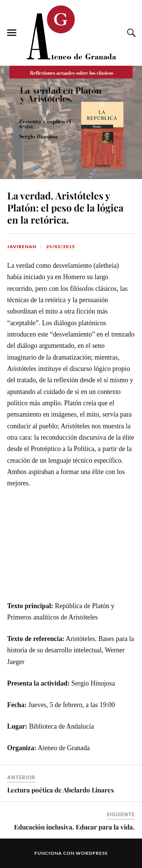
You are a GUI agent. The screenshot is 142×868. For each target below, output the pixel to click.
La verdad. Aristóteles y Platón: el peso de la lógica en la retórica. (65, 207)
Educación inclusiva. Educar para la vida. (74, 827)
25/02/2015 (61, 246)
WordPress (92, 853)
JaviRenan (22, 246)
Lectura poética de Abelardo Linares (61, 790)
